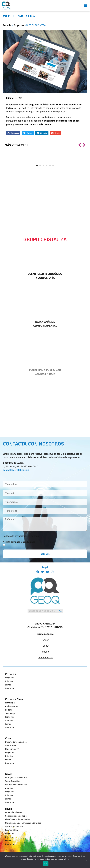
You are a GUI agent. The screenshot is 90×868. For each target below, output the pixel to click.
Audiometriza (46, 657)
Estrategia (10, 703)
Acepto (19, 542)
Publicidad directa (14, 812)
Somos (8, 685)
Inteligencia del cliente (16, 778)
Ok (46, 864)
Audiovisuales (12, 706)
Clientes (9, 681)
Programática (11, 830)
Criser (46, 640)
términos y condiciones (23, 542)
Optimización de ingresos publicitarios (23, 823)
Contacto (9, 688)
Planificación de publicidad (18, 819)
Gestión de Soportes (14, 826)
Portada (7, 25)
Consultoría (11, 745)
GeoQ (46, 646)
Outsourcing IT (12, 749)
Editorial (9, 710)
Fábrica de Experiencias (16, 785)
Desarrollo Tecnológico (16, 742)
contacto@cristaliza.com (16, 470)
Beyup (46, 652)
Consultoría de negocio (16, 816)
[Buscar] (60, 611)
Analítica (9, 788)
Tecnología (10, 713)
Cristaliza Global (46, 634)
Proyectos (19, 25)
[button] (85, 6)
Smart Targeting (13, 781)
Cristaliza (11, 674)
